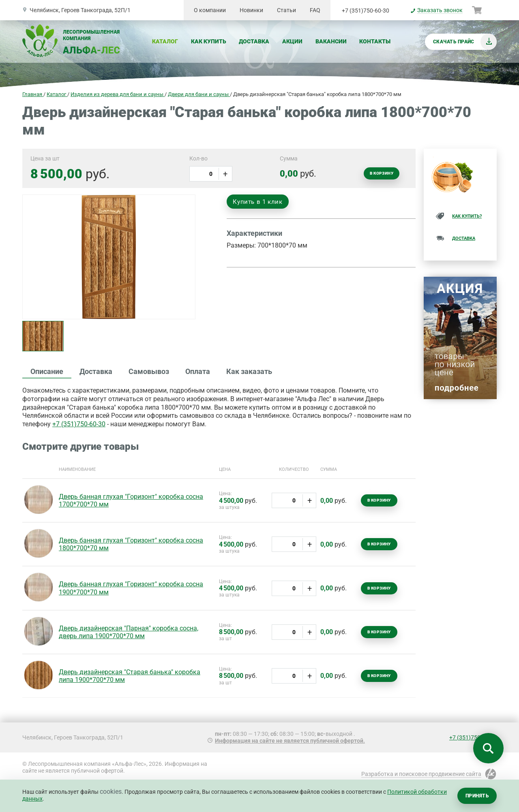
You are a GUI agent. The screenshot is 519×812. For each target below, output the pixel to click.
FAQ (315, 10)
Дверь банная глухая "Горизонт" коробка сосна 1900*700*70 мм (131, 588)
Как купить (209, 41)
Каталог (165, 41)
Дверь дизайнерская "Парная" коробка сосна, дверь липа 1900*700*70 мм (129, 632)
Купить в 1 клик (257, 202)
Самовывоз (149, 371)
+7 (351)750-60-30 (366, 11)
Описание (47, 371)
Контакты (375, 41)
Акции (292, 41)
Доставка (254, 41)
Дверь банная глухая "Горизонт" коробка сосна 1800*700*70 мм (131, 544)
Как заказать (249, 371)
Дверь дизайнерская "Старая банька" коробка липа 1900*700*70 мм (130, 676)
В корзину (382, 173)
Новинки (251, 10)
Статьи (286, 10)
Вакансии (331, 41)
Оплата (198, 371)
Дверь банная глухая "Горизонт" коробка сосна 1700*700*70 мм (131, 500)
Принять (477, 796)
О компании (210, 10)
